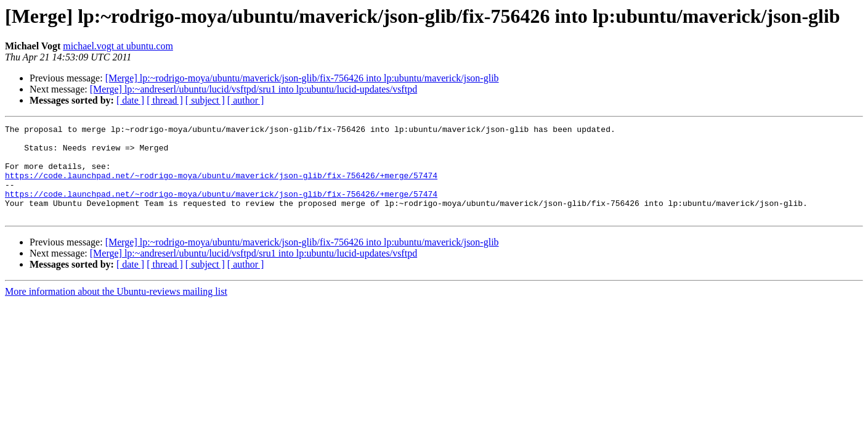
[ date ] (130, 100)
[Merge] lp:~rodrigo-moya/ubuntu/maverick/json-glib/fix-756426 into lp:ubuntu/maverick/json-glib (302, 78)
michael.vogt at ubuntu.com (118, 46)
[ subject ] (205, 100)
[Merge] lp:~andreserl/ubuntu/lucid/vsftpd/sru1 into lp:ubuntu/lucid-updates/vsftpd (254, 89)
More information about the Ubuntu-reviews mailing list (116, 310)
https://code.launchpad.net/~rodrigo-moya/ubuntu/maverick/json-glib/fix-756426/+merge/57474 (221, 186)
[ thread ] (165, 100)
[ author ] (246, 100)
